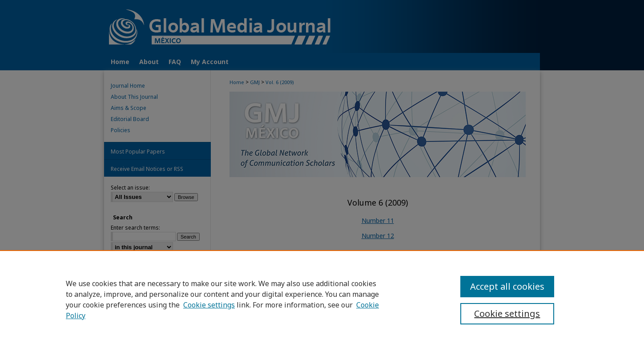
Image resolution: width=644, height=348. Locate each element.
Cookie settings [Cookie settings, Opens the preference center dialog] (507, 314)
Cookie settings (209, 305)
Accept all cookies (507, 286)
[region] (322, 299)
